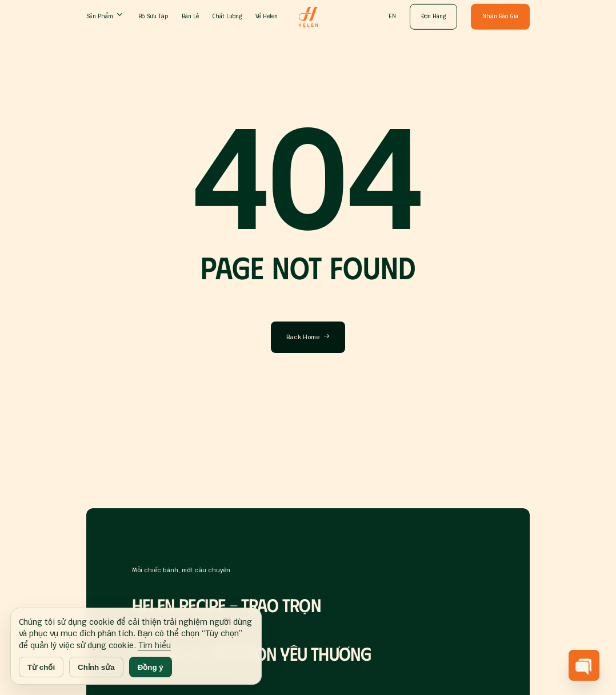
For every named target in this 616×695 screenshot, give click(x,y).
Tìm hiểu (155, 645)
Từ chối (41, 667)
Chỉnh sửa (96, 667)
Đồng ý (151, 667)
